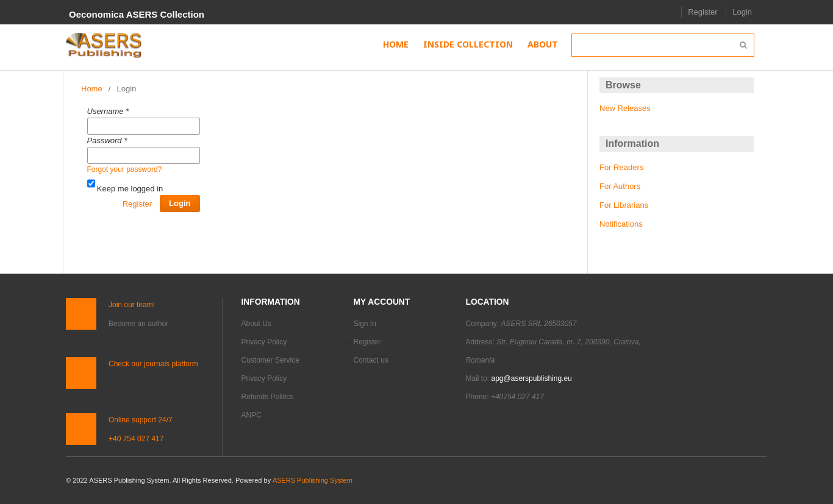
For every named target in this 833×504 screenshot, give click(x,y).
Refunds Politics (268, 397)
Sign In (365, 324)
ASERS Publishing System (313, 480)
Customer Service (270, 360)
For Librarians (624, 205)
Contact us (371, 360)
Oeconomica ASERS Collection (137, 14)
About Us (256, 324)
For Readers (621, 167)
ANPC (252, 415)
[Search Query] (663, 45)
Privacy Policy (264, 342)
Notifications (621, 224)
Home (92, 89)
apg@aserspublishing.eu (532, 378)
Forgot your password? (125, 169)
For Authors (620, 186)
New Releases (625, 108)
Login (742, 12)
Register (703, 12)
